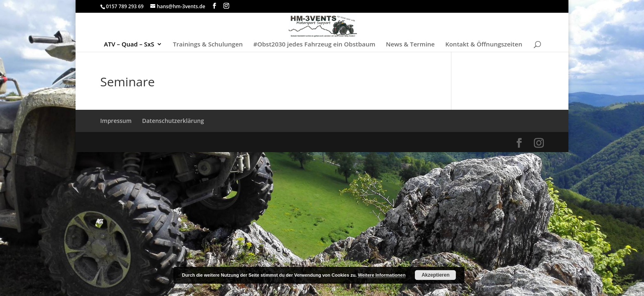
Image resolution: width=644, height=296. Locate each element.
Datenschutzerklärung (173, 121)
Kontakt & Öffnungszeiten (484, 45)
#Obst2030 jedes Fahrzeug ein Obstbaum (314, 45)
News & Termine (410, 45)
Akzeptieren (435, 275)
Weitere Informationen (382, 275)
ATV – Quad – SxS (129, 45)
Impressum (116, 121)
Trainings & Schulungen (208, 45)
